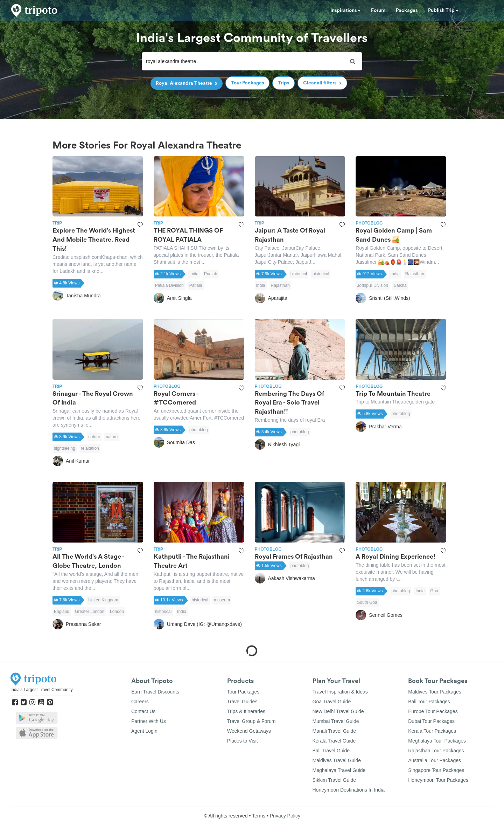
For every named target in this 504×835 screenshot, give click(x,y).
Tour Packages (243, 692)
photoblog (199, 430)
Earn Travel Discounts (155, 692)
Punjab (211, 274)
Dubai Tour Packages (431, 721)
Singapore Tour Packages (436, 770)
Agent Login (144, 731)
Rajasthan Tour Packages (436, 751)
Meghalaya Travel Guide (339, 770)
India (194, 274)
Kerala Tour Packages (432, 731)
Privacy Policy (285, 816)
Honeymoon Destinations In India (349, 790)
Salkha (400, 285)
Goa (434, 591)
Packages (407, 11)
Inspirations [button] (345, 11)
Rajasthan (280, 285)
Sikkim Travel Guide (334, 780)
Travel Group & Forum (251, 721)
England (62, 612)
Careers (140, 702)
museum (222, 600)
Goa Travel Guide (332, 702)
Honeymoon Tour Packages (438, 780)
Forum (378, 11)
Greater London (90, 612)
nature (94, 437)
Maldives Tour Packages (435, 692)
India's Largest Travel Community (42, 690)
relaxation (90, 448)
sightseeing (65, 448)
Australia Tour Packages (435, 760)
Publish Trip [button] (443, 11)
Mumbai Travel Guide (336, 721)
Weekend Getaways (249, 731)
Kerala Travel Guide (334, 741)
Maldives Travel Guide (337, 760)
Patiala (196, 285)
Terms (259, 816)
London (117, 612)
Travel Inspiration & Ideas (340, 692)
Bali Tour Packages (429, 702)
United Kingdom (103, 600)
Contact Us (143, 711)
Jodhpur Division (373, 285)
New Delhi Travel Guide (338, 711)
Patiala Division (169, 285)
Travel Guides (242, 702)
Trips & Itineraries (246, 711)
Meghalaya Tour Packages (437, 741)
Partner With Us (149, 721)
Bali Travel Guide (331, 751)
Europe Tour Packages (433, 711)
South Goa (367, 602)
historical (299, 274)
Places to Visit (243, 741)
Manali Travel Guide (334, 731)
